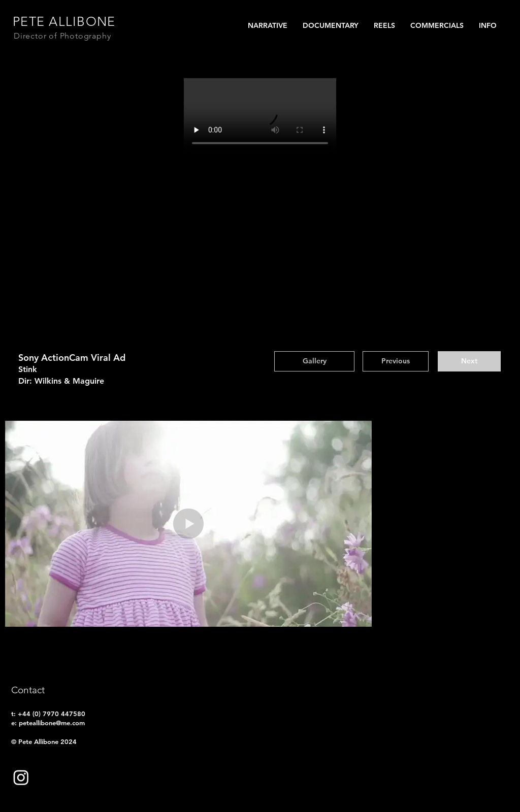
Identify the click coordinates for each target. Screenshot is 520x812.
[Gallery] (314, 361)
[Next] (469, 361)
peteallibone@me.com (52, 723)
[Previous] (396, 361)
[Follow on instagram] (21, 777)
